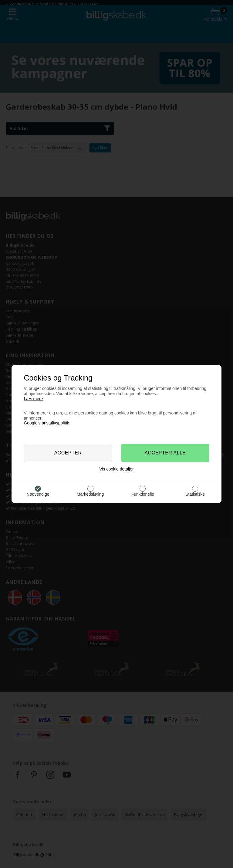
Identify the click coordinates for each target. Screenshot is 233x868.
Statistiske (195, 494)
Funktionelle (143, 494)
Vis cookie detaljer (116, 469)
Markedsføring (90, 494)
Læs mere (33, 399)
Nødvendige (38, 494)
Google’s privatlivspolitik (46, 423)
